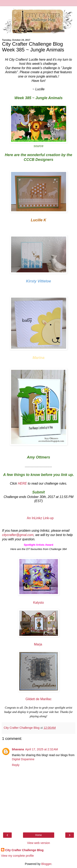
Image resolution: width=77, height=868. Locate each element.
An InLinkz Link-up (40, 518)
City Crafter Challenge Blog (24, 850)
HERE (22, 483)
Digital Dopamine (23, 759)
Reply (16, 765)
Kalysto (39, 603)
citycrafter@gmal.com (18, 535)
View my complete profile (17, 856)
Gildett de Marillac (38, 699)
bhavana (18, 749)
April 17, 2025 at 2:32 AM (41, 749)
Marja (39, 644)
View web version (39, 843)
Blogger (46, 864)
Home (38, 835)
